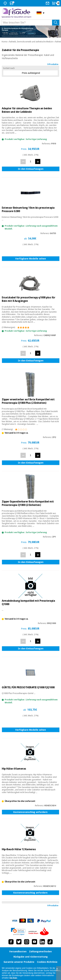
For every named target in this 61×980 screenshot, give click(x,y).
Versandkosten (18, 951)
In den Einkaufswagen (31, 169)
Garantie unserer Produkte (19, 962)
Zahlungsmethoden (40, 951)
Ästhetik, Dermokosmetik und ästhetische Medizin (31, 42)
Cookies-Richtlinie (47, 962)
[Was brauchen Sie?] (31, 23)
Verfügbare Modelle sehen (31, 259)
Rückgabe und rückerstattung (31, 957)
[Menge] (30, 161)
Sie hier (13, 978)
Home (4, 42)
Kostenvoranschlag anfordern (30, 812)
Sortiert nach (9, 68)
